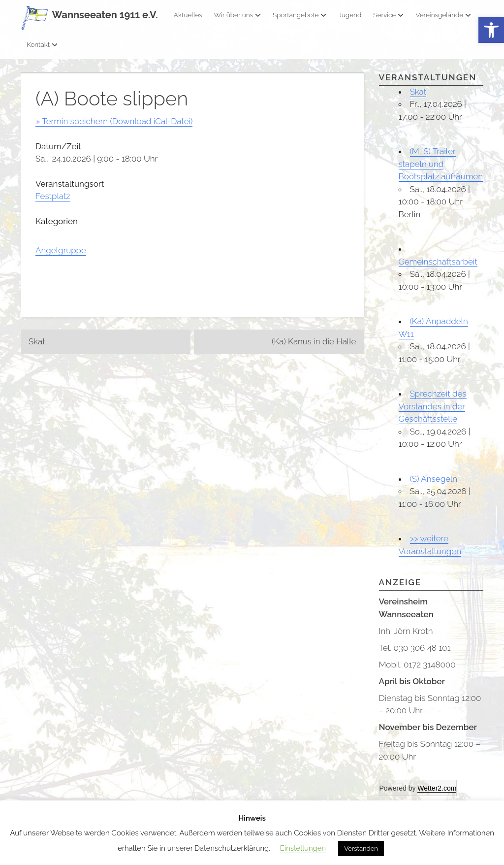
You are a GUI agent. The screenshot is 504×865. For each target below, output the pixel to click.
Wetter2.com (437, 788)
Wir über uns (237, 15)
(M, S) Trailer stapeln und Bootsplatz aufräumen (441, 164)
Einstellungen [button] (303, 848)
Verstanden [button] (361, 848)
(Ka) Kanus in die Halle (314, 341)
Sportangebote (299, 15)
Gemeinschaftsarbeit (438, 262)
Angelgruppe (61, 250)
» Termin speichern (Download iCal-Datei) (114, 121)
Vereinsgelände (443, 15)
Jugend (350, 15)
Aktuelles (188, 15)
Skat (37, 341)
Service (388, 15)
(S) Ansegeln (434, 479)
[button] (491, 30)
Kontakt (42, 44)
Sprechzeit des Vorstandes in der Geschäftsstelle (433, 406)
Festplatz (53, 196)
